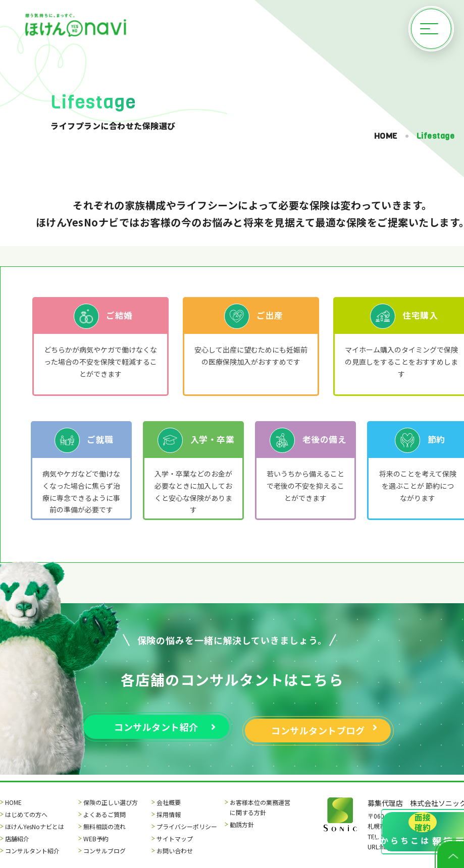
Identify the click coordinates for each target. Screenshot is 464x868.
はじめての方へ (26, 814)
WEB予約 (96, 838)
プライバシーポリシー (187, 826)
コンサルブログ (105, 851)
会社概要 (169, 802)
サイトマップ (175, 838)
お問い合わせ (175, 851)
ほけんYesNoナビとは (35, 826)
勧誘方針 (242, 824)
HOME (386, 136)
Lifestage (436, 136)
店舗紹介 (17, 838)
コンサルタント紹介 (32, 851)
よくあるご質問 (105, 814)
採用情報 (169, 814)
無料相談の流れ (105, 826)
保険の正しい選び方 (111, 802)
